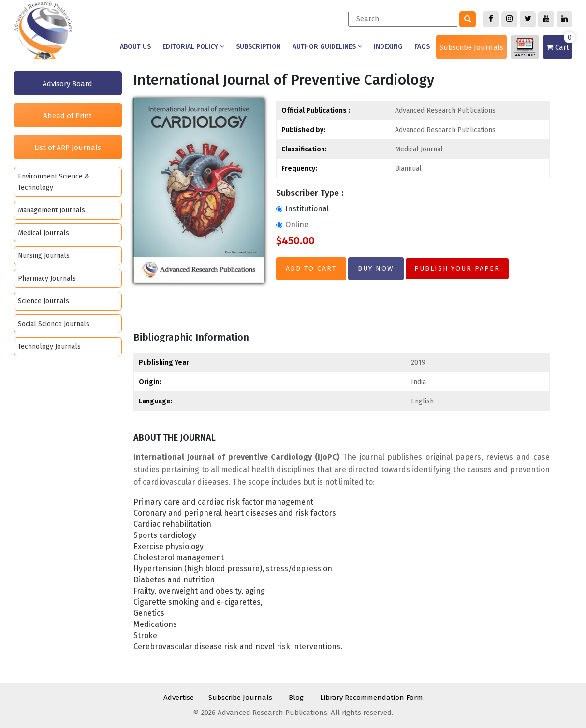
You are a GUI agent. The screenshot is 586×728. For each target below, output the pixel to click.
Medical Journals (44, 233)
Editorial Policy (193, 47)
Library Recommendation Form (372, 698)
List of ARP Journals (68, 148)
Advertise (179, 698)
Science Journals (44, 301)
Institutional (302, 209)
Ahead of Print (67, 116)
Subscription (258, 47)
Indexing (388, 47)
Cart (559, 43)
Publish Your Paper (457, 269)
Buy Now (376, 269)
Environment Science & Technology (54, 182)
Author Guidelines (327, 47)
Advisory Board (67, 84)
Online (292, 225)
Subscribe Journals (471, 47)
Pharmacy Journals (47, 278)
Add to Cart (311, 269)
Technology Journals (49, 347)
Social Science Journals (54, 324)
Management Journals (51, 210)
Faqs (422, 47)
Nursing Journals (44, 256)
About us (135, 47)
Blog (296, 698)
